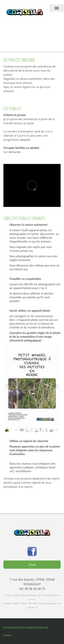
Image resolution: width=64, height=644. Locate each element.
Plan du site (44, 627)
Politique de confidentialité (28, 627)
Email (32, 565)
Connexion (7, 635)
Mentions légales (10, 627)
